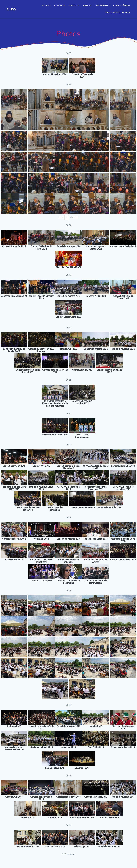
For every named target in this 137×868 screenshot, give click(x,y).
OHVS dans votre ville (118, 12)
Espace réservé (122, 5)
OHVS (11, 9)
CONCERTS (60, 5)
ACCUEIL (46, 5)
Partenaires (103, 5)
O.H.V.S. (73, 5)
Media (87, 5)
